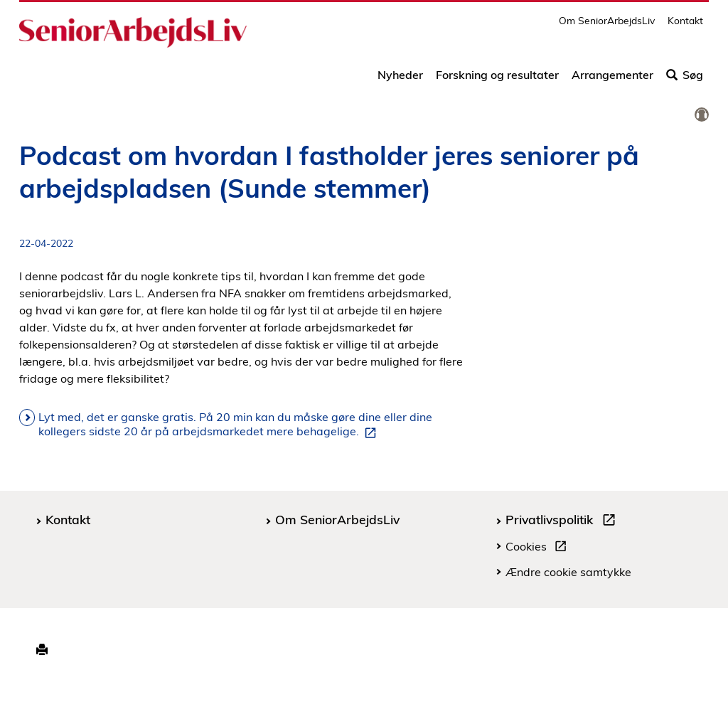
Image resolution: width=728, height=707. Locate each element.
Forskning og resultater (497, 80)
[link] (702, 115)
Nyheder (400, 80)
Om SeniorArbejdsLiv (607, 25)
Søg (685, 80)
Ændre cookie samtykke (568, 572)
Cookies (539, 548)
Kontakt (685, 25)
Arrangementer (612, 80)
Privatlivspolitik (563, 521)
